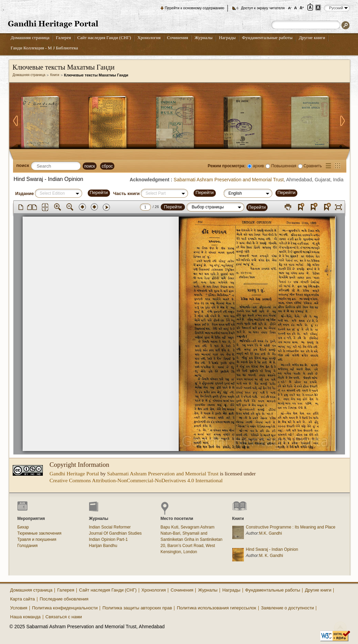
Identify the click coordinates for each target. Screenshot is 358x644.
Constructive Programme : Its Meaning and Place (291, 527)
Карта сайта (23, 599)
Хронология (149, 38)
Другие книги (312, 38)
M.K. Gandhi (270, 533)
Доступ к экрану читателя (263, 8)
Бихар (23, 527)
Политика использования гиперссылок (217, 608)
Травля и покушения (37, 539)
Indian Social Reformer (110, 527)
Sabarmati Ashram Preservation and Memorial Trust (229, 180)
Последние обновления (64, 599)
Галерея (63, 38)
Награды (227, 38)
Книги (54, 75)
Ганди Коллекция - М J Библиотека (44, 48)
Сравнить (313, 166)
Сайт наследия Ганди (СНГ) (104, 38)
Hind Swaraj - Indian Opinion (272, 549)
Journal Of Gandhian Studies (115, 533)
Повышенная (284, 166)
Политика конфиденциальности (65, 608)
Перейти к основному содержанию (194, 8)
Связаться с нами (64, 617)
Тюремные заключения (40, 533)
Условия (19, 608)
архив (258, 166)
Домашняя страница (30, 38)
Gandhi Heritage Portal (75, 473)
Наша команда (26, 617)
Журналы (204, 38)
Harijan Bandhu (103, 546)
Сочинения (177, 38)
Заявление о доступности (288, 608)
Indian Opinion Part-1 (108, 539)
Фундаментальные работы (267, 38)
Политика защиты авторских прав (137, 608)
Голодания (28, 546)
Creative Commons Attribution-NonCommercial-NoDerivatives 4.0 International (136, 480)
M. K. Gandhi (271, 556)
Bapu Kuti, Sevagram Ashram (188, 527)
